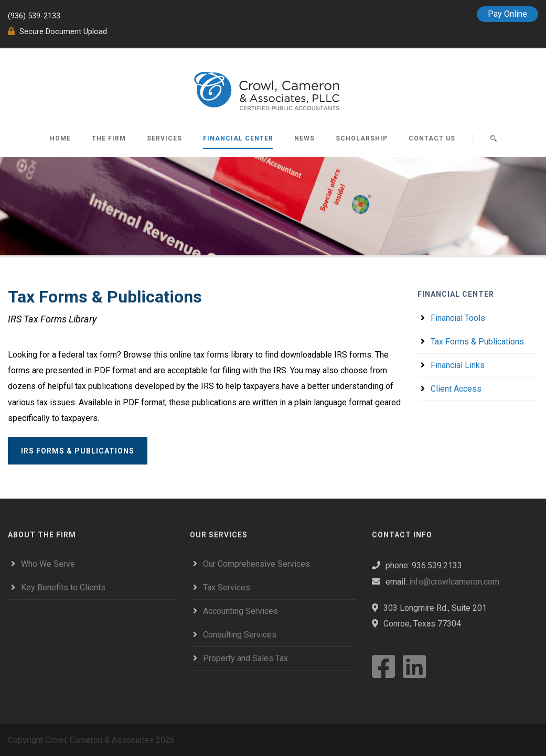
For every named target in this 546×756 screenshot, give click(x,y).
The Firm (109, 138)
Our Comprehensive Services (256, 564)
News (304, 138)
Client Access (456, 389)
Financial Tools (458, 318)
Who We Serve (48, 564)
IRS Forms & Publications (78, 451)
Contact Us (432, 138)
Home (60, 138)
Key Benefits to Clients (63, 587)
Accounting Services (240, 611)
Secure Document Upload (57, 31)
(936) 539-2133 (34, 16)
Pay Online (507, 14)
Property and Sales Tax (245, 658)
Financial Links (458, 365)
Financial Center (238, 138)
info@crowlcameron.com (454, 582)
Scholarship (362, 138)
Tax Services (227, 587)
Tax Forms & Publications (477, 342)
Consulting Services (240, 635)
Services (164, 138)
